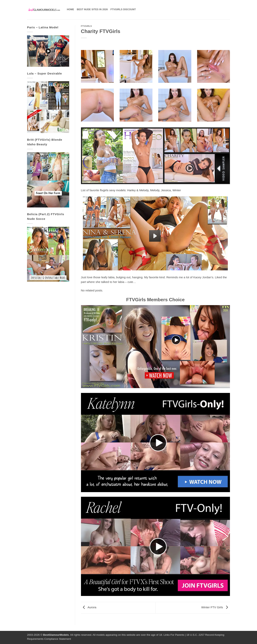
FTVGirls (86, 26)
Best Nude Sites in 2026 (92, 9)
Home (70, 9)
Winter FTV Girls (216, 607)
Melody (155, 190)
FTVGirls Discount (123, 9)
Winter (177, 190)
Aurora (89, 607)
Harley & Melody (138, 190)
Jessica (166, 190)
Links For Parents (174, 635)
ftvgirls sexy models (113, 190)
